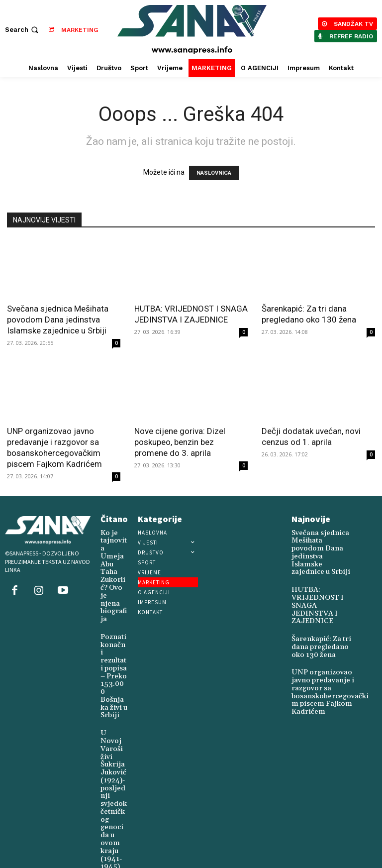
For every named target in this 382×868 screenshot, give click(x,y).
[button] (23, 30)
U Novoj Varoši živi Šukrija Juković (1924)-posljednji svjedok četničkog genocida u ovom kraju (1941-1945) (113, 712)
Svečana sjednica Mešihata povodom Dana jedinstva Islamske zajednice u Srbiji (58, 320)
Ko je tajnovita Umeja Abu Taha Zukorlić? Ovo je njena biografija (114, 556)
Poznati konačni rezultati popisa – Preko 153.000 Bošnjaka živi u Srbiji (113, 622)
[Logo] (192, 30)
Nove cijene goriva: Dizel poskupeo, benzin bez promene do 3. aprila (180, 442)
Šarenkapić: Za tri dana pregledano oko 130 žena (321, 619)
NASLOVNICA (214, 173)
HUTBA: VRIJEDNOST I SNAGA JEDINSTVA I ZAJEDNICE (322, 587)
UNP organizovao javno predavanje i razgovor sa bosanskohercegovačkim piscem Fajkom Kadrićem (326, 656)
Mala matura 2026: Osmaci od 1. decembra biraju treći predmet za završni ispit (113, 811)
